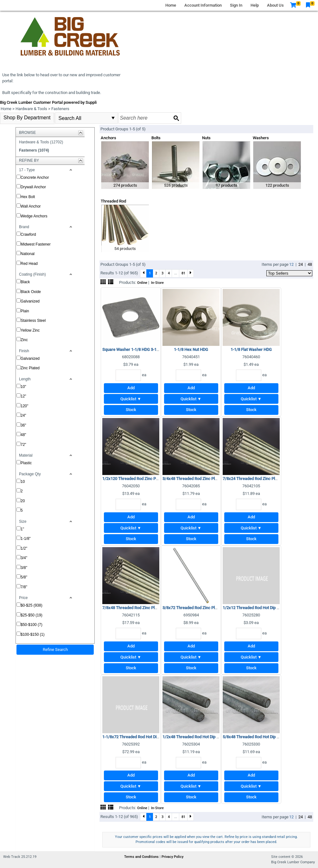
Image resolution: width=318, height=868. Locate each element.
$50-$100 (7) (32, 625)
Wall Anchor (31, 206)
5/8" (24, 577)
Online (142, 283)
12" (23, 396)
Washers (261, 138)
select (113, 118)
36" (23, 425)
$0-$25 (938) (32, 605)
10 (23, 482)
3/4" (24, 558)
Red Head (29, 264)
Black (25, 282)
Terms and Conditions (142, 857)
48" (23, 435)
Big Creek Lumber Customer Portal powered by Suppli (48, 102)
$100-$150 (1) (32, 634)
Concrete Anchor (35, 178)
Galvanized (30, 301)
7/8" (24, 587)
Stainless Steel (33, 321)
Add (131, 388)
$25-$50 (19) (32, 615)
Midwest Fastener (36, 244)
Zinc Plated (30, 368)
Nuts (206, 138)
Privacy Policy (172, 857)
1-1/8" (26, 539)
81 (183, 273)
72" (23, 445)
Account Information (203, 5)
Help (255, 5)
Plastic (26, 463)
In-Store (157, 283)
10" (23, 387)
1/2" (24, 548)
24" (23, 415)
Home (171, 5)
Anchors (108, 138)
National (28, 254)
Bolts (156, 138)
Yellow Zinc (30, 330)
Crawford (28, 234)
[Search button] (176, 118)
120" (24, 406)
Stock (131, 410)
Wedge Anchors (34, 216)
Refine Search (55, 649)
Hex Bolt (28, 197)
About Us (275, 5)
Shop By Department (27, 118)
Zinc (24, 340)
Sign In (236, 5)
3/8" (24, 568)
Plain (25, 311)
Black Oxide (31, 292)
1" (22, 529)
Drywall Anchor (33, 187)
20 (23, 501)
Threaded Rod (113, 201)
